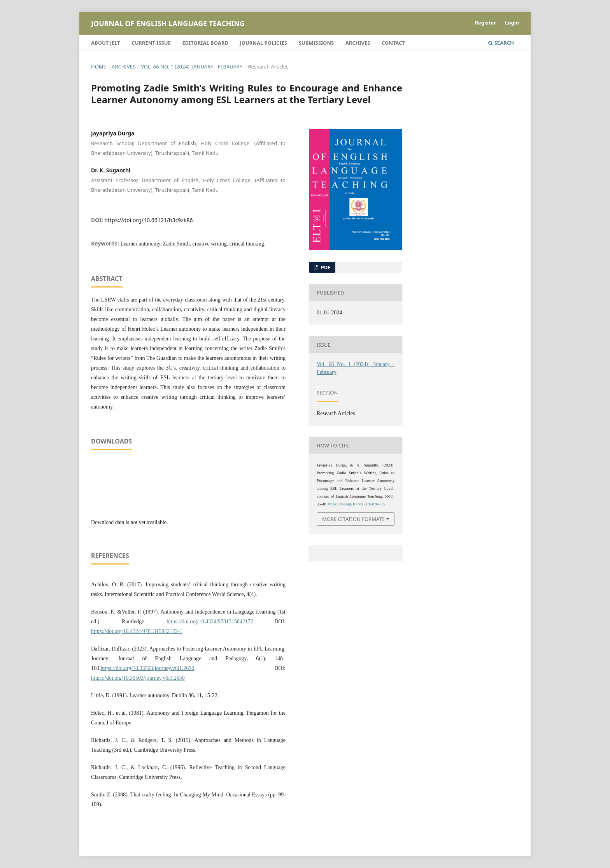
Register (486, 23)
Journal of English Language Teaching (168, 23)
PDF (325, 267)
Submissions (316, 43)
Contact (393, 43)
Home (99, 67)
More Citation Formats (353, 519)
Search (501, 43)
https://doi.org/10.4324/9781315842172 (210, 622)
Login (512, 23)
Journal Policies (263, 43)
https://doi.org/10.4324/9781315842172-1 (137, 631)
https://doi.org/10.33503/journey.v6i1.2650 (148, 668)
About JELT (106, 43)
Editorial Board (205, 43)
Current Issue (151, 43)
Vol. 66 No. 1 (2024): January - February (192, 67)
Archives (358, 43)
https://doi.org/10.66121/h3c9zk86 (148, 220)
